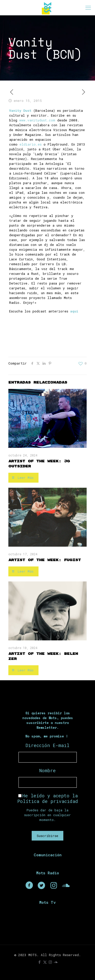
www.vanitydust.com (37, 120)
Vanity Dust (20, 110)
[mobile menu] (88, 8)
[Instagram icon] (50, 962)
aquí (74, 311)
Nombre (48, 770)
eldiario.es (31, 144)
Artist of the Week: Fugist (45, 560)
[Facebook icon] (40, 962)
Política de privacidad (48, 801)
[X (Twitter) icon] (45, 962)
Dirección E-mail (48, 745)
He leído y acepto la (48, 798)
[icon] (56, 962)
